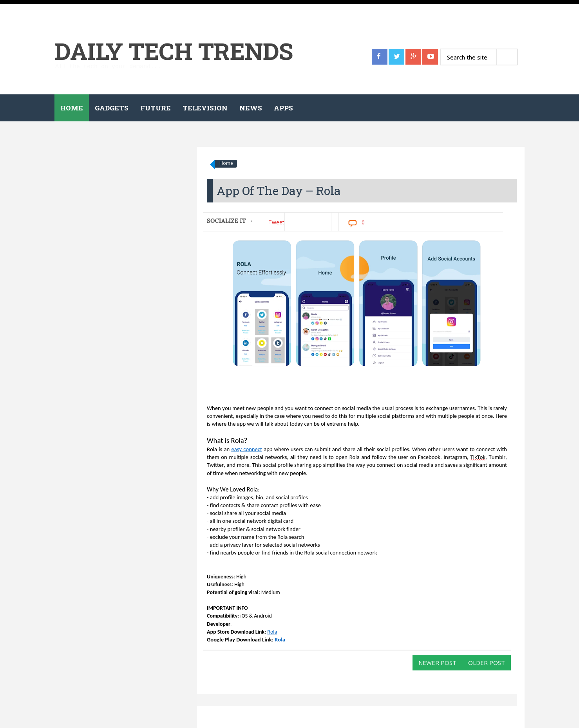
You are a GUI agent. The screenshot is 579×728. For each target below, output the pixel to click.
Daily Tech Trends (174, 51)
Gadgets (112, 108)
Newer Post (437, 663)
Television (205, 108)
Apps (283, 108)
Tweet (276, 222)
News (251, 108)
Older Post (487, 663)
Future (156, 108)
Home (72, 108)
